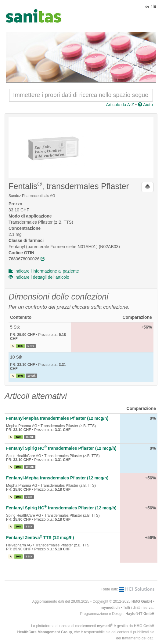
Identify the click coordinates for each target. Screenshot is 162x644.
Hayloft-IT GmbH (140, 614)
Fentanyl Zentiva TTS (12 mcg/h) (40, 538)
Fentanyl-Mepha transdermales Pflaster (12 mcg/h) (57, 418)
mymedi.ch (110, 608)
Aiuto (145, 105)
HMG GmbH (142, 601)
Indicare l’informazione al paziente (44, 271)
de (147, 6)
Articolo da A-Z (120, 105)
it (155, 6)
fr (152, 6)
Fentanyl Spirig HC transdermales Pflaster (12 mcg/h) (61, 448)
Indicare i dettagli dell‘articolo (39, 277)
